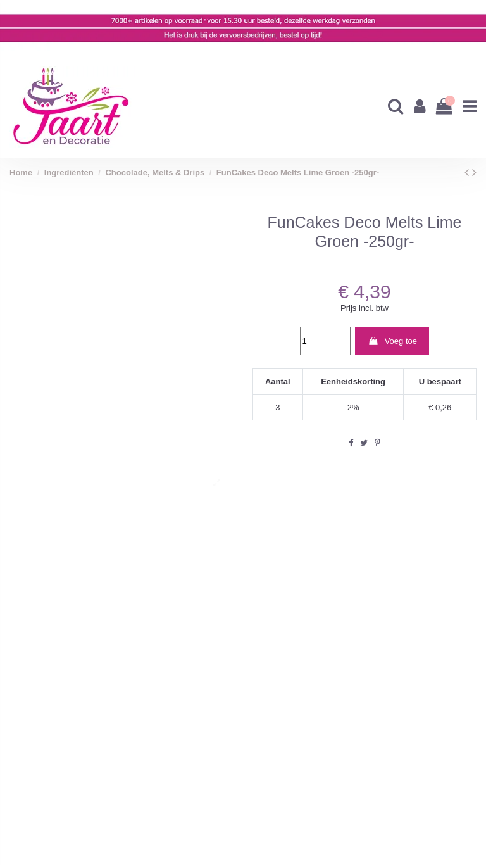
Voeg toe (392, 341)
